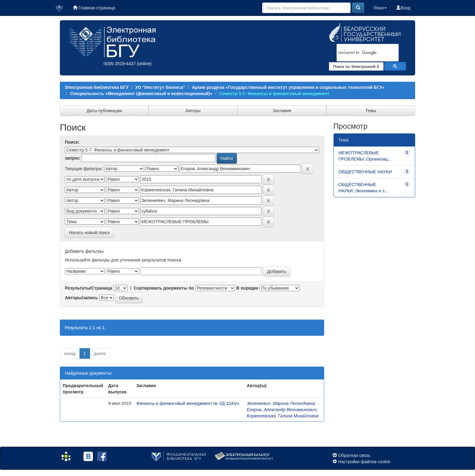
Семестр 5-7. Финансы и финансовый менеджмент (274, 94)
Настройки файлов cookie (364, 462)
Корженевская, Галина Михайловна (283, 416)
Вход (403, 8)
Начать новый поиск (89, 233)
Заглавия (282, 111)
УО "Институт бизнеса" (160, 87)
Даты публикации (104, 111)
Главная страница (94, 8)
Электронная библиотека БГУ (96, 87)
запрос (72, 158)
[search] (360, 53)
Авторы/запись (81, 298)
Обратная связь (354, 455)
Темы (371, 111)
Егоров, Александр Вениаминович (282, 410)
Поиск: (72, 142)
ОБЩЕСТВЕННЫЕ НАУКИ (365, 172)
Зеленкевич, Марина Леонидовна (281, 403)
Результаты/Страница (89, 288)
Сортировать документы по (164, 288)
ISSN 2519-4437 (120, 64)
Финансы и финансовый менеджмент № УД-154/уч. (188, 403)
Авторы (193, 111)
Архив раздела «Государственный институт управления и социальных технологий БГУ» (288, 87)
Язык (380, 8)
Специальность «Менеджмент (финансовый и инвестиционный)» (141, 94)
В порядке (247, 288)
